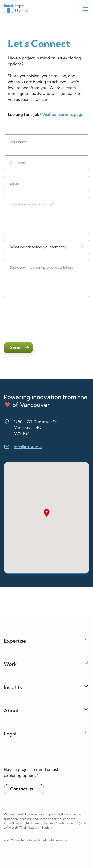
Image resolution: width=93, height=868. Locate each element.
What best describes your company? (39, 247)
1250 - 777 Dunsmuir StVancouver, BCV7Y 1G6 (35, 427)
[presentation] (42, 319)
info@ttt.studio (28, 447)
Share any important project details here (42, 267)
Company (18, 163)
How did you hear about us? (32, 204)
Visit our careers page (63, 114)
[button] (46, 247)
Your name (19, 142)
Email (14, 183)
